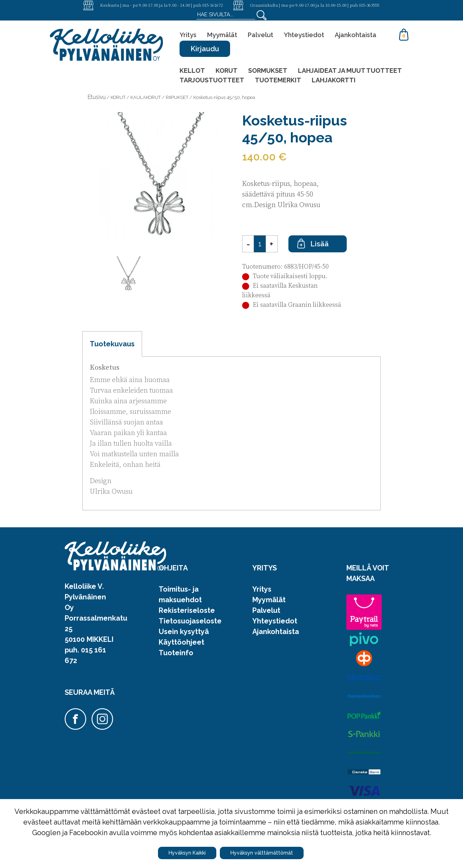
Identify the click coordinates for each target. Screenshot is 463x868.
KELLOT (192, 71)
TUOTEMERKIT (278, 80)
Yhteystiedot (304, 35)
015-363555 (369, 5)
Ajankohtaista (356, 35)
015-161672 (212, 5)
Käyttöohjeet (181, 642)
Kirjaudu (205, 49)
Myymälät (222, 35)
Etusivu (97, 97)
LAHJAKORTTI (334, 80)
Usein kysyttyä (184, 632)
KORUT (227, 71)
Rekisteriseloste (187, 610)
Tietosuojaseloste (190, 621)
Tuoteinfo (176, 653)
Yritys (188, 35)
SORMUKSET (268, 71)
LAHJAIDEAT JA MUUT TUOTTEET (350, 71)
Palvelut (260, 35)
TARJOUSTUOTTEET (212, 80)
